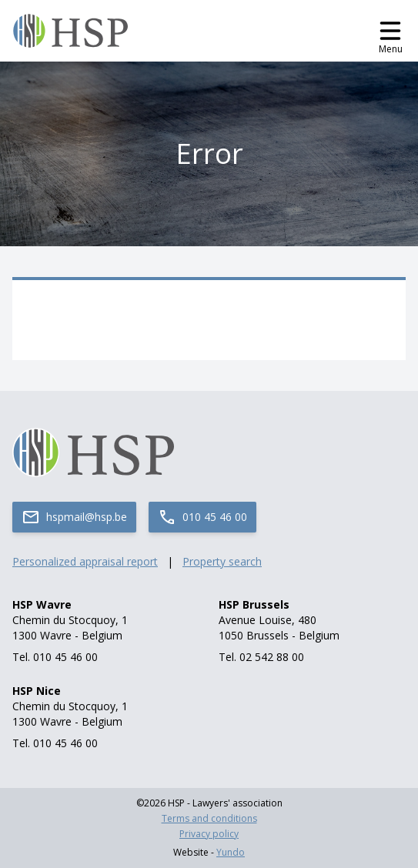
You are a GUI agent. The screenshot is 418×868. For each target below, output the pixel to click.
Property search (222, 561)
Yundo (231, 852)
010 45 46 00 (202, 517)
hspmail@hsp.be (74, 517)
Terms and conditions (209, 819)
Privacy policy (209, 834)
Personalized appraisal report (85, 561)
